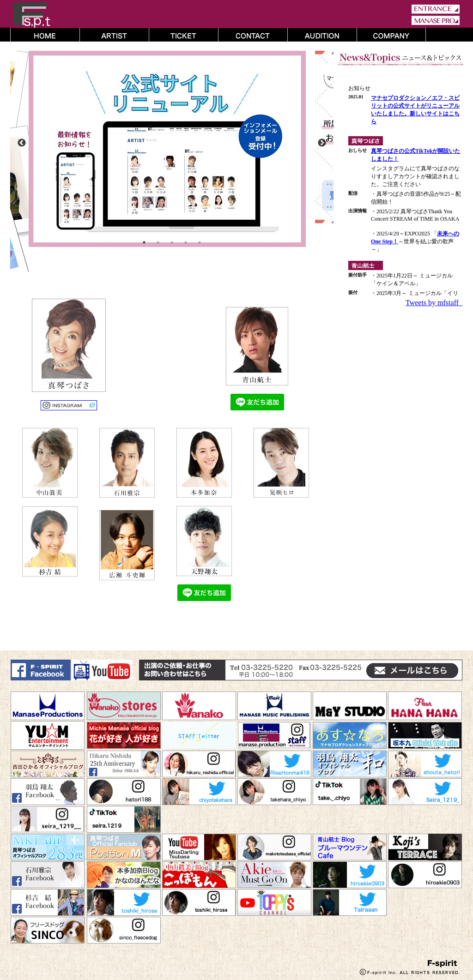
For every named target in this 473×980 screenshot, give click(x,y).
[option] (172, 149)
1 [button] (144, 242)
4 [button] (186, 242)
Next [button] (322, 143)
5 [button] (200, 242)
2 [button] (158, 242)
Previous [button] (22, 143)
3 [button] (172, 242)
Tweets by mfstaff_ (434, 303)
